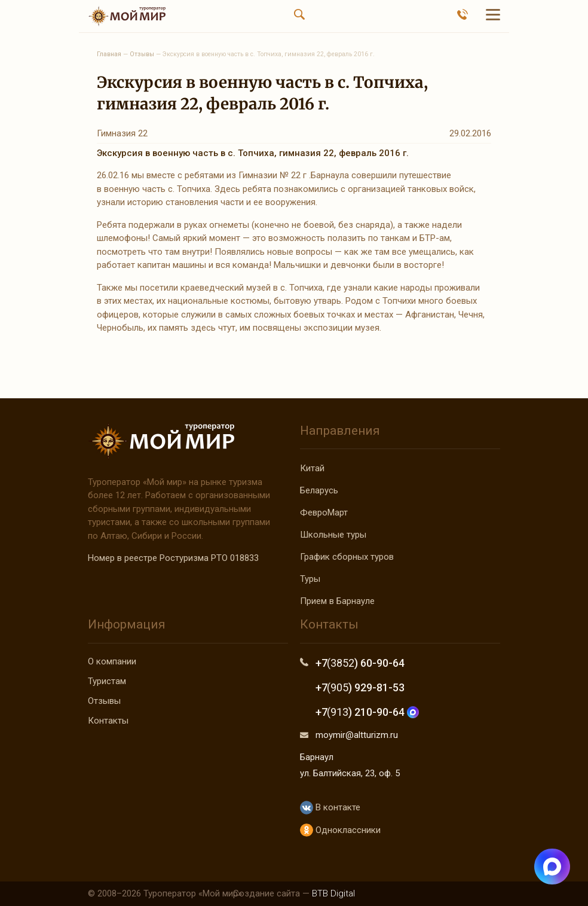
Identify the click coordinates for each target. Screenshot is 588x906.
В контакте (330, 808)
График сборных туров (347, 557)
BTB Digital (333, 893)
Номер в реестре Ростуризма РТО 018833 (173, 558)
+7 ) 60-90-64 (360, 663)
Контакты (108, 721)
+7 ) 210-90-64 (367, 712)
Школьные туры (333, 535)
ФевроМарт (324, 513)
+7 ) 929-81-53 (360, 687)
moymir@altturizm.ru (357, 735)
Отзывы (104, 701)
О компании (112, 661)
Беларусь (319, 490)
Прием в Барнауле (337, 601)
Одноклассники (340, 830)
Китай (312, 468)
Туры (310, 579)
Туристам (107, 681)
